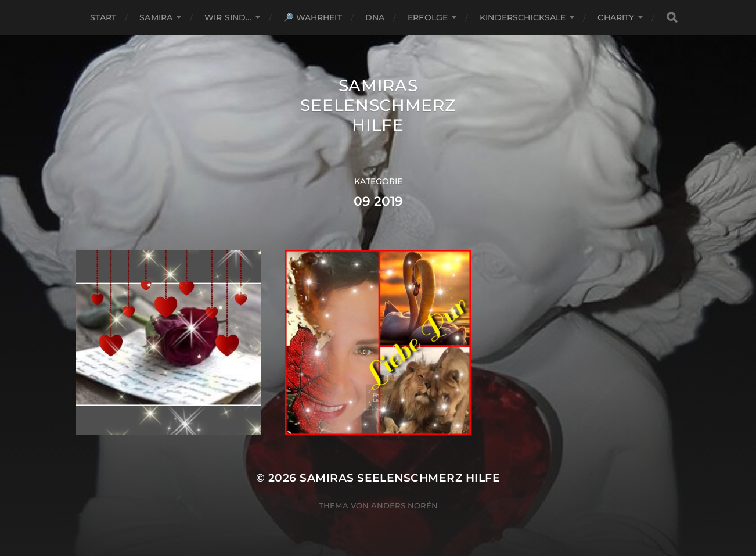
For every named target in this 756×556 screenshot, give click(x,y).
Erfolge (428, 17)
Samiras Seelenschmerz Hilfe (378, 105)
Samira (156, 17)
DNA (375, 17)
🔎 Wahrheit (312, 17)
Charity (616, 17)
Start (103, 17)
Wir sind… (228, 17)
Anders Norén (404, 505)
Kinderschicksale (523, 17)
